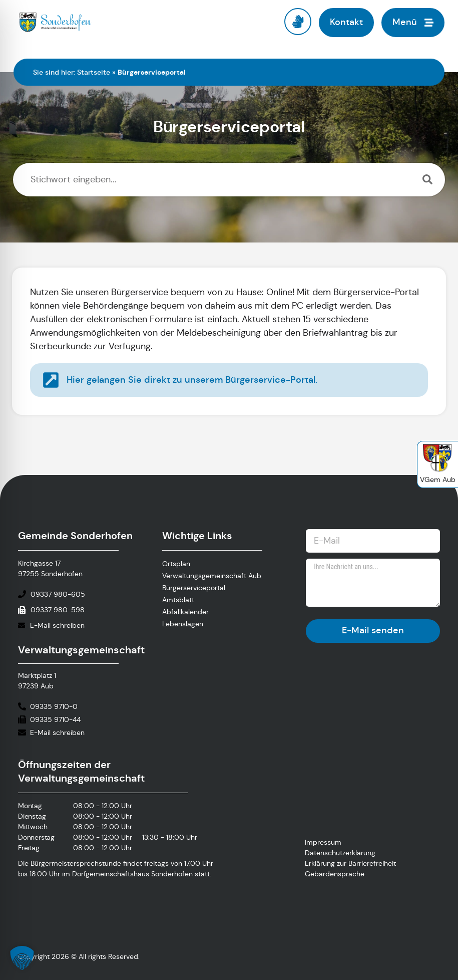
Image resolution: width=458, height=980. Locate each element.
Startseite (94, 72)
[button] (22, 958)
